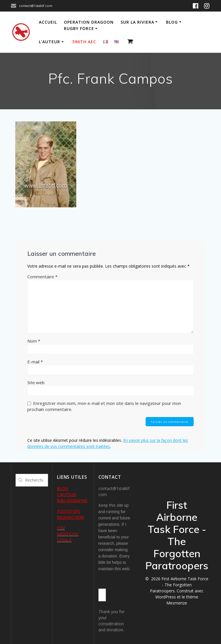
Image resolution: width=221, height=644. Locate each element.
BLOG (63, 488)
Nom (34, 341)
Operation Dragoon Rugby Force (89, 25)
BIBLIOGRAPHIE (72, 501)
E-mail (35, 362)
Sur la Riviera (137, 22)
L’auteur (49, 42)
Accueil (48, 22)
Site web (36, 382)
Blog (172, 22)
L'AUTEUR (66, 494)
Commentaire (42, 277)
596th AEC (84, 42)
